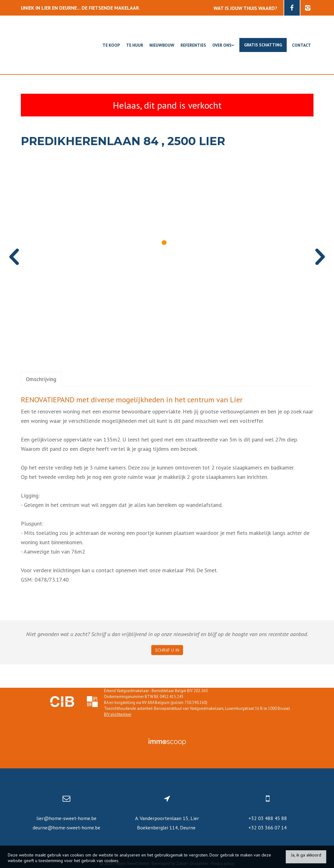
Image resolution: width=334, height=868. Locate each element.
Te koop (111, 45)
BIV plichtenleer (118, 714)
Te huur (135, 45)
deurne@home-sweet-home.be (66, 828)
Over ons (223, 45)
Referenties (193, 45)
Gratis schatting (263, 45)
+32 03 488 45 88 (268, 818)
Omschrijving (41, 379)
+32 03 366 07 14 (268, 828)
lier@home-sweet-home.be (66, 818)
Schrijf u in (167, 650)
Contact (301, 45)
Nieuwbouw (162, 45)
